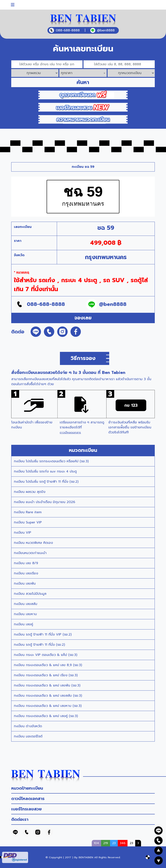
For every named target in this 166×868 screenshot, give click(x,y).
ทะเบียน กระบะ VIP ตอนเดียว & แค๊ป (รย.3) (46, 655)
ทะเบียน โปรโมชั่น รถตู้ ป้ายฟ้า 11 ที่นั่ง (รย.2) (46, 482)
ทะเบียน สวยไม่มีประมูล (30, 594)
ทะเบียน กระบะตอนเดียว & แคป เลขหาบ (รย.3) (48, 706)
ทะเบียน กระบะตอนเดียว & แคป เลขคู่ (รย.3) (46, 716)
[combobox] (83, 73)
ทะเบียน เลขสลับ (26, 604)
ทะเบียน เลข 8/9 (26, 563)
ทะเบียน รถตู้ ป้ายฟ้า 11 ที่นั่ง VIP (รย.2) (43, 634)
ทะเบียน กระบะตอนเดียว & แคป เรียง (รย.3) (46, 675)
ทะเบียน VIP (23, 533)
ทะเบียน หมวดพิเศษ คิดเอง (33, 543)
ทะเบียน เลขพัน (25, 584)
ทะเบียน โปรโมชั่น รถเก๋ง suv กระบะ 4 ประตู (45, 471)
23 (131, 843)
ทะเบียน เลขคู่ (24, 624)
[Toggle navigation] (13, 5)
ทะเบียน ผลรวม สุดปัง (30, 492)
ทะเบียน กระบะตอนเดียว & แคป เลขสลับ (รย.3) (48, 696)
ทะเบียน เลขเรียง (26, 573)
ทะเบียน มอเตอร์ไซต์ (28, 736)
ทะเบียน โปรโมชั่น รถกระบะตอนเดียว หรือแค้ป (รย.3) (51, 461)
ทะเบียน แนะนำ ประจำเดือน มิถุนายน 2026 (45, 502)
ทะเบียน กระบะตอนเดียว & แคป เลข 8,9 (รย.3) (48, 665)
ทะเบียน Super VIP (28, 522)
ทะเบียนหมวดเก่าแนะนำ (30, 553)
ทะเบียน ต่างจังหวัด (28, 726)
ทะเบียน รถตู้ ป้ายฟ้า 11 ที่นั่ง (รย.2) (39, 645)
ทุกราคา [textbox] (67, 73)
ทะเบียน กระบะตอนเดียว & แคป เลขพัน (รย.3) (47, 685)
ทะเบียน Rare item (28, 512)
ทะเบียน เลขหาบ (25, 614)
